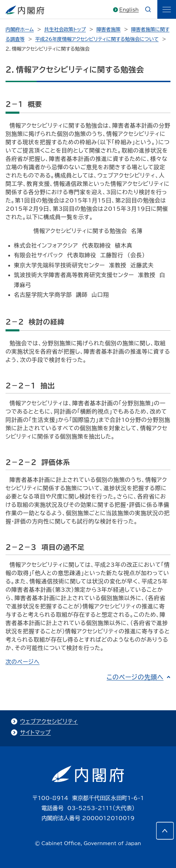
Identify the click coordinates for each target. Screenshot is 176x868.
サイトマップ (35, 732)
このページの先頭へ (135, 677)
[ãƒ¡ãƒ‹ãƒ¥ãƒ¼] (167, 9)
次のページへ (22, 662)
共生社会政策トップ (65, 29)
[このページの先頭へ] (165, 831)
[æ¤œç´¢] (148, 9)
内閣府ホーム (20, 29)
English (129, 10)
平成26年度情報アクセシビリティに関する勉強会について (97, 39)
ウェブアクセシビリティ (49, 721)
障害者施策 (109, 29)
